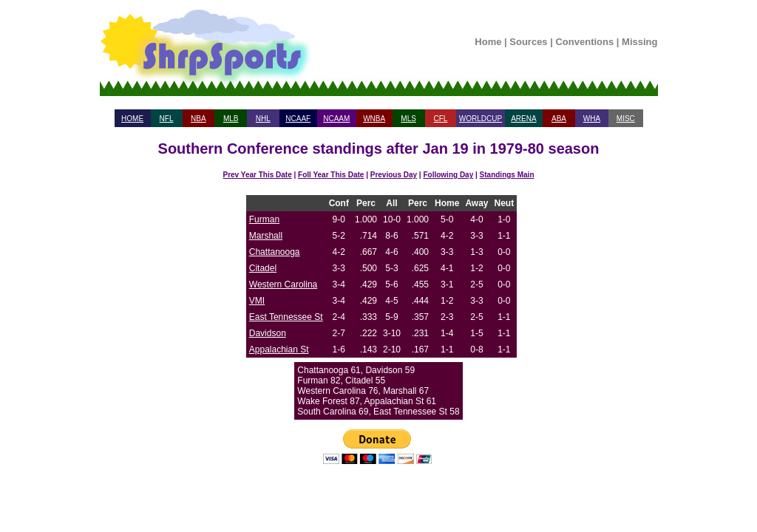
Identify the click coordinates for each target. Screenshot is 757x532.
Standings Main (507, 175)
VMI (257, 301)
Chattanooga (275, 252)
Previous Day (394, 175)
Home (488, 42)
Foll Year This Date (331, 175)
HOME (132, 119)
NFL (167, 119)
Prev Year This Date (258, 175)
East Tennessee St (286, 317)
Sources (528, 42)
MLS (408, 119)
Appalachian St (279, 349)
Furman (264, 219)
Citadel (263, 268)
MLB (231, 119)
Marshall (266, 236)
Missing (639, 42)
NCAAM (336, 119)
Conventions (584, 42)
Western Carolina (283, 284)
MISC (626, 119)
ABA (559, 119)
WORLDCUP (481, 119)
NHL (263, 119)
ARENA (523, 119)
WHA (592, 119)
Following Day (448, 175)
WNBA (374, 119)
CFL (440, 119)
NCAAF (298, 119)
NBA (198, 119)
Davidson (268, 333)
